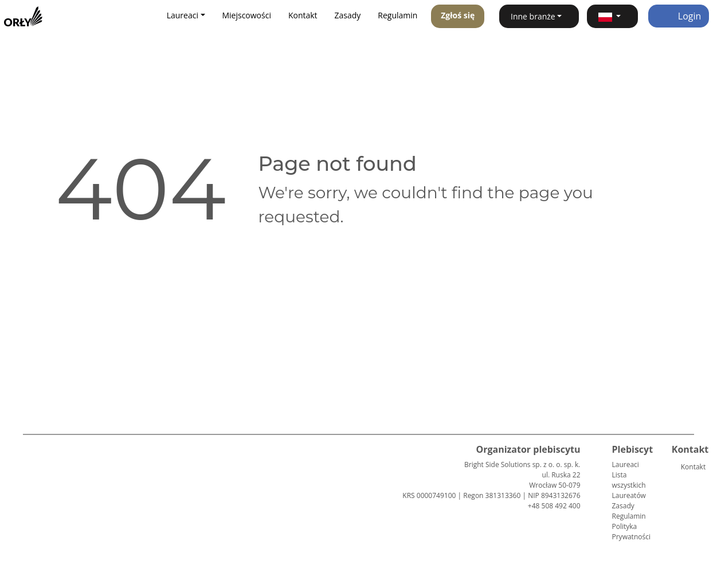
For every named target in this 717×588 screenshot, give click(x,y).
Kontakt (303, 15)
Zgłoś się (458, 15)
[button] (612, 16)
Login (679, 16)
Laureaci (626, 464)
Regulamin (397, 15)
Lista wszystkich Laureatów (629, 485)
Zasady (348, 15)
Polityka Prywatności (631, 532)
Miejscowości (246, 15)
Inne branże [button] (533, 16)
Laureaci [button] (183, 15)
